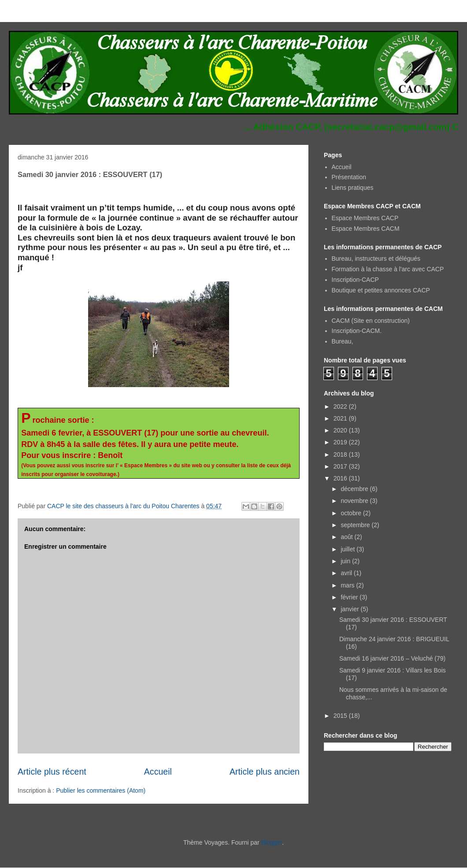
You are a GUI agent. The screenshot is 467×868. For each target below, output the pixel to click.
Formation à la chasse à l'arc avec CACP (388, 269)
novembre (355, 501)
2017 (341, 466)
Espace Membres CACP (365, 218)
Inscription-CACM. (357, 331)
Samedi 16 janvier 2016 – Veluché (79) (392, 658)
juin (346, 561)
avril (347, 573)
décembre (355, 489)
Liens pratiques (353, 188)
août (347, 537)
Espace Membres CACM (366, 229)
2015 (341, 716)
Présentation (349, 177)
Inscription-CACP (355, 280)
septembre (356, 525)
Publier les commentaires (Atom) (101, 790)
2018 (341, 454)
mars (348, 585)
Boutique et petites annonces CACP (381, 290)
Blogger (272, 842)
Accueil (158, 772)
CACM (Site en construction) (371, 321)
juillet (348, 549)
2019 (341, 442)
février (350, 597)
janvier (350, 609)
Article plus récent (52, 772)
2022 (341, 406)
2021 (341, 418)
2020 (341, 430)
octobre (352, 513)
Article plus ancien (265, 772)
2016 (341, 478)
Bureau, (343, 341)
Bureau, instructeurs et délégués (376, 259)
